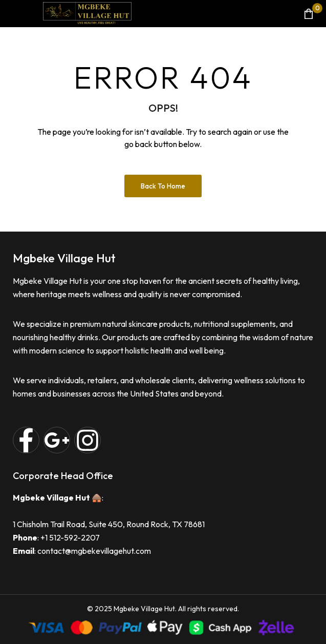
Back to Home (163, 186)
